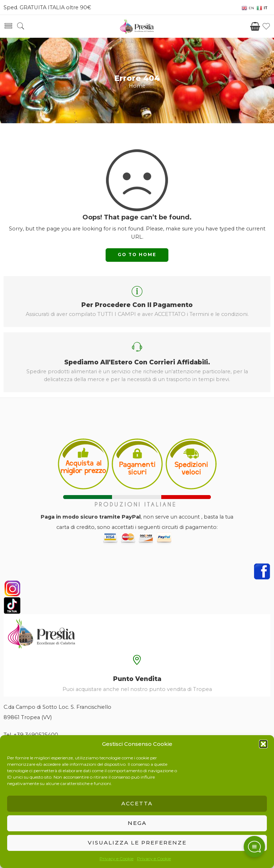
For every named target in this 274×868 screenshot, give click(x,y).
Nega (137, 823)
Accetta (137, 803)
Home (137, 86)
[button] (263, 744)
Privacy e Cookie (116, 859)
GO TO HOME (137, 254)
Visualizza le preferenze (137, 843)
